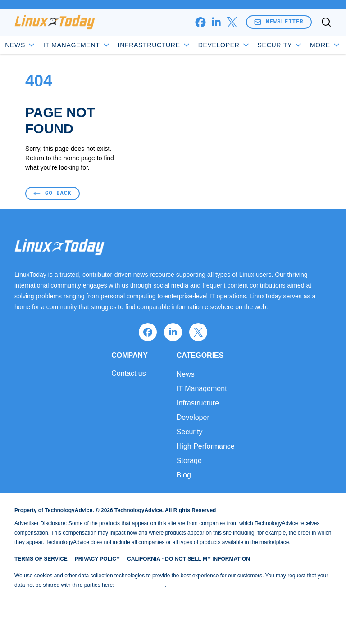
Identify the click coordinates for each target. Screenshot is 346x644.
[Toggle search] (326, 22)
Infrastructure (155, 45)
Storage (189, 461)
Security (280, 45)
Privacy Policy (97, 559)
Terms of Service (41, 559)
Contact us (128, 374)
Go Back (52, 193)
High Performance (206, 446)
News (20, 45)
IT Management (77, 45)
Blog (184, 475)
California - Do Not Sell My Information (189, 559)
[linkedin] (216, 22)
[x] (232, 22)
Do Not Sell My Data (140, 585)
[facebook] (200, 22)
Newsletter (279, 22)
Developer (224, 45)
